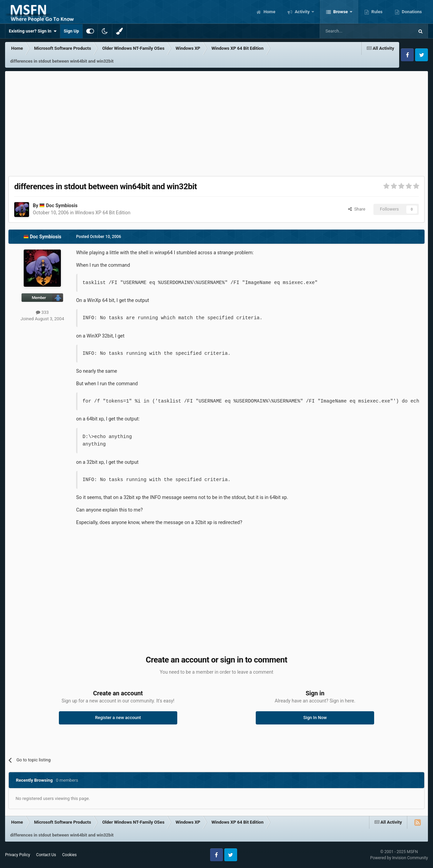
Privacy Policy (18, 855)
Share (357, 209)
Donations (411, 12)
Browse (341, 12)
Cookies (70, 855)
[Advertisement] (216, 122)
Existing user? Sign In (33, 31)
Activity (302, 12)
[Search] (351, 31)
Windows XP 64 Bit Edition (102, 213)
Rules (377, 12)
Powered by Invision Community (399, 858)
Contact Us (46, 855)
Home (269, 12)
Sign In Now (315, 718)
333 (42, 312)
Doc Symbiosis (62, 205)
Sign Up (71, 31)
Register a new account (118, 718)
